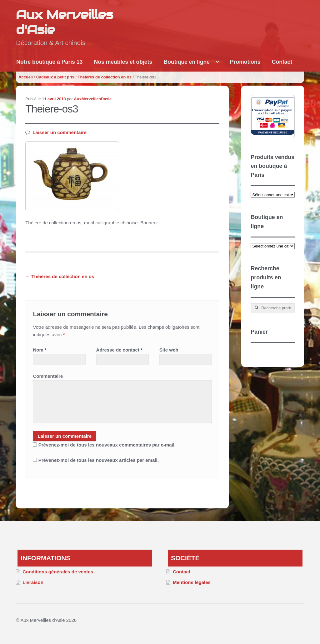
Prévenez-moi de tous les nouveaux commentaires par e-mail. (107, 445)
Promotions (245, 62)
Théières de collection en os (105, 77)
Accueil (26, 77)
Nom (40, 350)
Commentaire (48, 376)
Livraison (33, 582)
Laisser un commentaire (60, 132)
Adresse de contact (119, 350)
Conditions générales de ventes (58, 572)
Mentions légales (192, 582)
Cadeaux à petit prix (55, 77)
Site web (169, 350)
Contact (282, 62)
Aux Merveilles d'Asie (64, 22)
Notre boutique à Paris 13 (49, 62)
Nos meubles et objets (123, 62)
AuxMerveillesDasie (93, 99)
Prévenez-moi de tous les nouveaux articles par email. (99, 460)
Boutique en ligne (187, 62)
